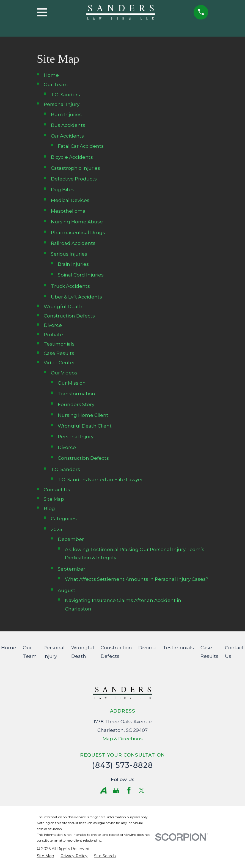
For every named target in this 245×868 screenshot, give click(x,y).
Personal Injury (62, 104)
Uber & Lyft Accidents (76, 297)
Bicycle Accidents (72, 157)
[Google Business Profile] (116, 790)
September (71, 569)
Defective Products (74, 179)
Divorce (53, 325)
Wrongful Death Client (85, 426)
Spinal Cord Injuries (81, 275)
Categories (64, 519)
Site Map (54, 499)
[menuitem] (46, 856)
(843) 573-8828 (122, 765)
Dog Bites (63, 190)
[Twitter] (142, 790)
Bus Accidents (68, 125)
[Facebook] (129, 790)
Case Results (59, 353)
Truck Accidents (70, 286)
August (67, 590)
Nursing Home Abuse (77, 222)
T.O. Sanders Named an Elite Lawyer (100, 480)
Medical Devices (70, 200)
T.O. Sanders (65, 95)
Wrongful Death (63, 306)
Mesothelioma (68, 211)
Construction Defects (69, 316)
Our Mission (72, 383)
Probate (53, 335)
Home (51, 75)
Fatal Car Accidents (81, 146)
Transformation (76, 394)
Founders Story (76, 404)
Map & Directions (123, 739)
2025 (57, 529)
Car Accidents (67, 136)
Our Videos (64, 373)
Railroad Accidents (73, 243)
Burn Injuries (66, 114)
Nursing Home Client (83, 415)
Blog (49, 508)
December (71, 539)
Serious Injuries (69, 254)
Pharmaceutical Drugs (78, 232)
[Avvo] (103, 790)
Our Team (56, 84)
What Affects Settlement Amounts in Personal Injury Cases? (137, 579)
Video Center (59, 363)
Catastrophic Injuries (75, 168)
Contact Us (57, 490)
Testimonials (59, 344)
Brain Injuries (73, 264)
